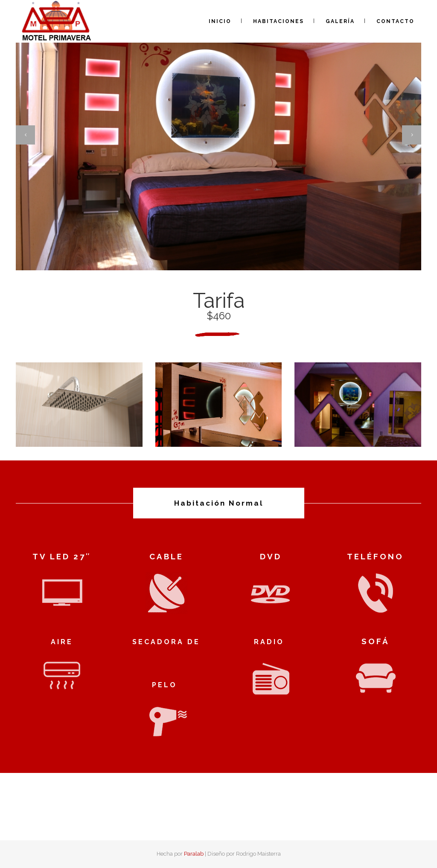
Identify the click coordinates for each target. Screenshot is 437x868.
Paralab (194, 854)
